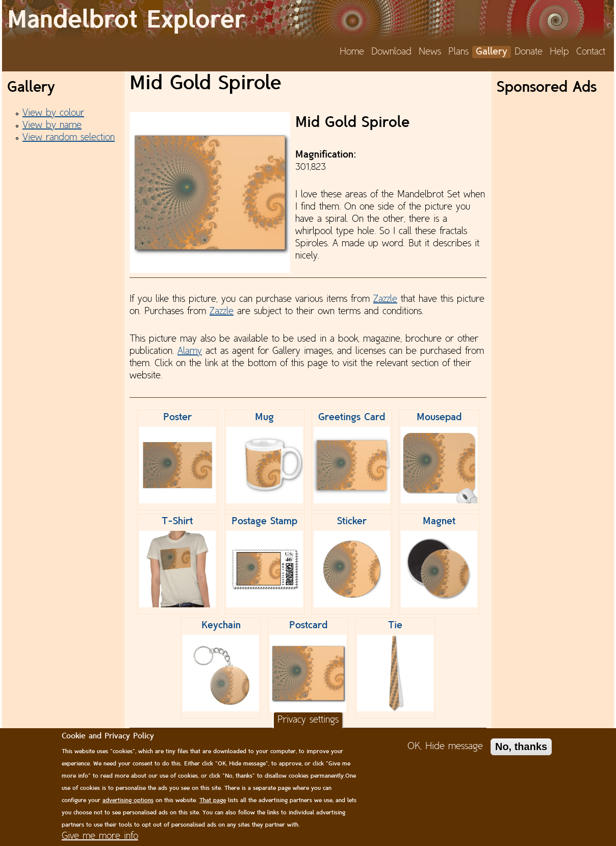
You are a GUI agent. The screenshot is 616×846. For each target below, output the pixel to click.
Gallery (492, 52)
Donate (529, 52)
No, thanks (521, 747)
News (430, 52)
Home (352, 52)
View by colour (53, 113)
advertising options (128, 801)
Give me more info (100, 836)
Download (391, 52)
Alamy (190, 351)
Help (559, 52)
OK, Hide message (445, 747)
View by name (52, 125)
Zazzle (385, 299)
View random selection (69, 138)
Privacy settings (308, 720)
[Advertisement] (553, 252)
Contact (591, 52)
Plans (458, 52)
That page (213, 801)
